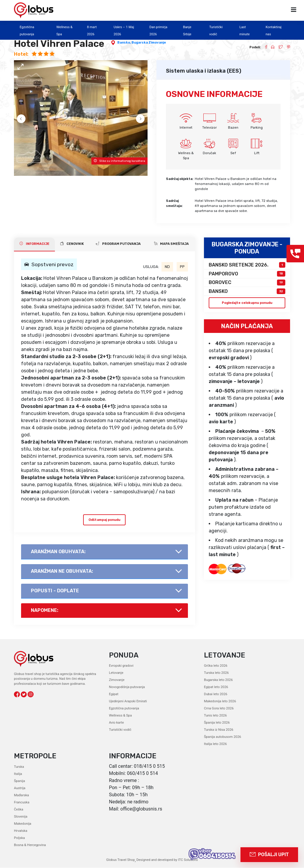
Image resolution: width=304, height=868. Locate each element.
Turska (19, 767)
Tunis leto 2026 (215, 716)
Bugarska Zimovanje (149, 43)
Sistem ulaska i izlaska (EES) (204, 71)
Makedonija (23, 824)
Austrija (20, 788)
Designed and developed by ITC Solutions (167, 860)
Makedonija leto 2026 (220, 702)
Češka (19, 810)
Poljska (19, 838)
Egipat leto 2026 (216, 687)
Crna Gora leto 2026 (219, 709)
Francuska (22, 803)
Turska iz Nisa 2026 (218, 730)
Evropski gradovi (121, 666)
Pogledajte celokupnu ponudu (247, 303)
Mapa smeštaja (171, 244)
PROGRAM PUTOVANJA (118, 244)
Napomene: (45, 610)
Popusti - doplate (55, 591)
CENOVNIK (72, 244)
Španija (19, 781)
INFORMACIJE (34, 244)
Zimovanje (117, 680)
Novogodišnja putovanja (127, 687)
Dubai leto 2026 (216, 694)
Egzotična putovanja (124, 709)
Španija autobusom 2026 (222, 737)
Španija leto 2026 (217, 723)
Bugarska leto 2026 (218, 680)
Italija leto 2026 (215, 744)
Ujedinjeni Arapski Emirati (128, 702)
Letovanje (116, 673)
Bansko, (124, 43)
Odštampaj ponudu (104, 520)
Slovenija (21, 817)
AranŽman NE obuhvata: (62, 571)
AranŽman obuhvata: (58, 552)
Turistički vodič (120, 730)
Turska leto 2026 (216, 673)
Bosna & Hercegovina (30, 845)
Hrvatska (20, 831)
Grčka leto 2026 (216, 666)
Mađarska (21, 796)
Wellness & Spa (120, 716)
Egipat (114, 694)
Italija (18, 774)
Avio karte (116, 723)
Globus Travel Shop (121, 860)
